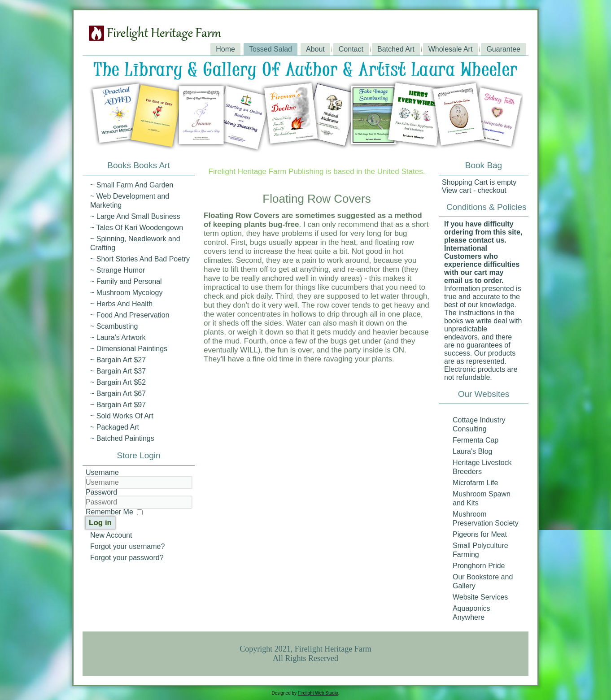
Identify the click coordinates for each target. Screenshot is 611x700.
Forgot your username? (127, 546)
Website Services (480, 597)
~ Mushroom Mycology (126, 293)
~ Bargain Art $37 (118, 371)
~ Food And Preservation (130, 315)
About (315, 49)
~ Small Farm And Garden (132, 185)
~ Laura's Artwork (118, 337)
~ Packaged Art (115, 427)
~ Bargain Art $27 (118, 360)
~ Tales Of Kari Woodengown (137, 228)
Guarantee (503, 49)
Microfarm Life (475, 483)
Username (102, 472)
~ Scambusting (114, 326)
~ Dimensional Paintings (129, 349)
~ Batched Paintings (122, 438)
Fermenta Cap (476, 440)
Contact (351, 49)
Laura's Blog (472, 451)
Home (225, 49)
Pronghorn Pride (479, 566)
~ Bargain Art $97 (118, 405)
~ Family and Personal (126, 281)
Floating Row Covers (316, 199)
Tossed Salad (271, 49)
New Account (111, 535)
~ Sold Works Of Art (122, 416)
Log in (100, 523)
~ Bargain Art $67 (118, 393)
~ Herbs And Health (121, 304)
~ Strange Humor (118, 270)
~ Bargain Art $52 (118, 382)
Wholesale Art (451, 49)
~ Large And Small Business (135, 216)
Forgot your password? (127, 558)
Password (101, 492)
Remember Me (109, 512)
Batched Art (396, 49)
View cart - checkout (474, 190)
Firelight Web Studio (318, 693)
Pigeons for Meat (480, 534)
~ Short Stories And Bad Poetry (140, 259)
